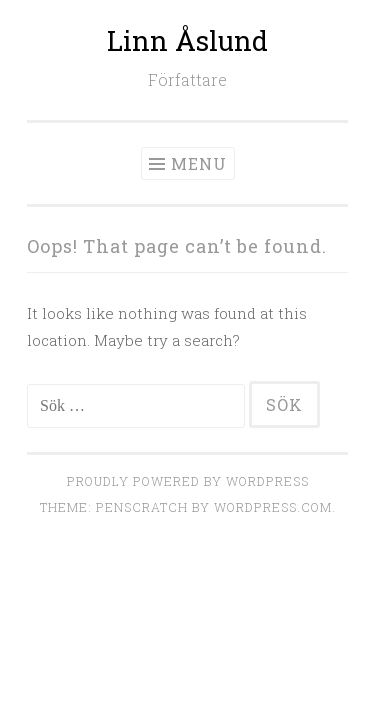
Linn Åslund (187, 40)
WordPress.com (273, 507)
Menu (199, 163)
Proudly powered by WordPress (188, 481)
